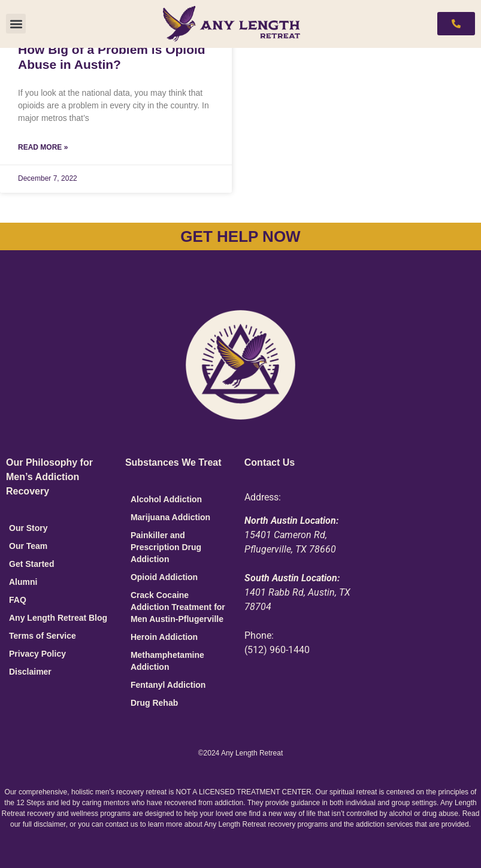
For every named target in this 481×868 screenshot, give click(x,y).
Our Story (28, 528)
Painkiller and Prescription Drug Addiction (166, 547)
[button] (16, 24)
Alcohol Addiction (166, 499)
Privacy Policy (37, 654)
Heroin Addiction (164, 637)
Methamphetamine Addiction (167, 661)
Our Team (28, 546)
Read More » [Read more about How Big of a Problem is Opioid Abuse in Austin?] (43, 147)
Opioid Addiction (164, 577)
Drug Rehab (154, 703)
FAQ (18, 600)
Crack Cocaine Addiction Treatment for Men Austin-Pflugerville (178, 607)
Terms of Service (43, 636)
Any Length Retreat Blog (58, 618)
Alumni (23, 582)
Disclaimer (30, 672)
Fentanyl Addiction (168, 685)
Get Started (31, 564)
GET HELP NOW (240, 236)
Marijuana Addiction (170, 517)
